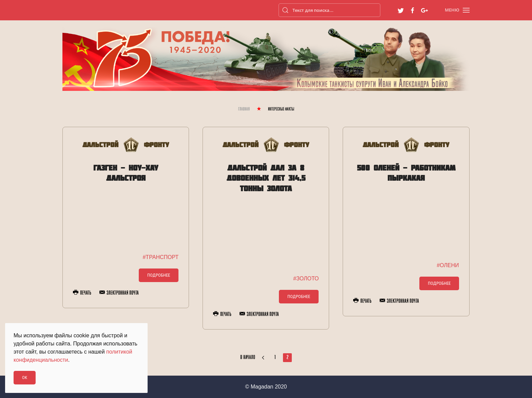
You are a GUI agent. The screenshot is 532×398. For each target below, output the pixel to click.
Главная (244, 109)
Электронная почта (119, 293)
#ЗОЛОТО (306, 278)
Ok (25, 377)
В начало (248, 358)
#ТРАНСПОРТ (160, 257)
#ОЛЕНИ (448, 265)
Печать (82, 293)
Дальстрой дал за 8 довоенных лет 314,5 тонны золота (266, 178)
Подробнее (159, 275)
